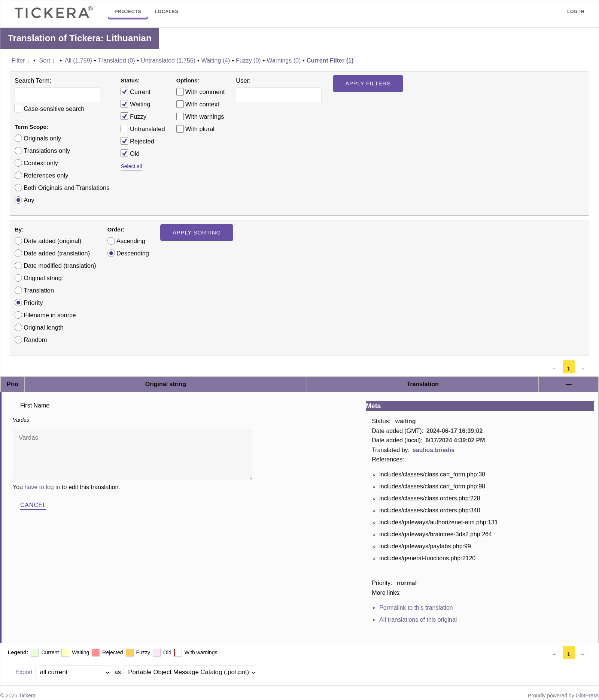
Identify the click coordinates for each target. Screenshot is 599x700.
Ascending (131, 241)
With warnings (205, 116)
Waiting (135, 104)
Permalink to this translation (416, 608)
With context (202, 104)
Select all (131, 166)
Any (29, 200)
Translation (39, 290)
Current (136, 91)
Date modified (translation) (60, 266)
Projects (128, 12)
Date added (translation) (57, 253)
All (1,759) (78, 60)
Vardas (133, 455)
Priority (33, 303)
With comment (205, 92)
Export (24, 672)
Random (35, 340)
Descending (133, 253)
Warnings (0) (284, 60)
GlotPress (587, 696)
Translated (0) (117, 60)
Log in (576, 12)
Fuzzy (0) (248, 60)
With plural (200, 129)
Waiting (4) (216, 60)
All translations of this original (418, 620)
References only (46, 175)
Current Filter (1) (330, 60)
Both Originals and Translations (66, 188)
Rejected (137, 141)
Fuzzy (133, 116)
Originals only (42, 138)
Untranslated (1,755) (168, 60)
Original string (43, 278)
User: (243, 81)
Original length (43, 327)
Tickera (27, 696)
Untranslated (143, 128)
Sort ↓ (47, 60)
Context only (41, 163)
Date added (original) (52, 241)
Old (130, 153)
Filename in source (50, 315)
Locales (166, 12)
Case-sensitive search (54, 109)
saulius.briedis (434, 450)
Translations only (47, 151)
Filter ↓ (21, 60)
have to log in (42, 487)
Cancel (33, 505)
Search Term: (33, 81)
